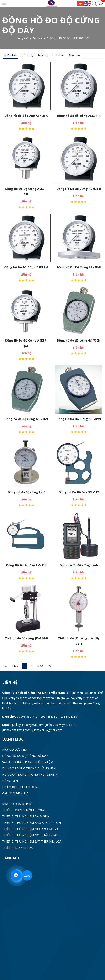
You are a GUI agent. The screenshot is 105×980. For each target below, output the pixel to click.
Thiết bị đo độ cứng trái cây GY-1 (79, 641)
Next (40, 666)
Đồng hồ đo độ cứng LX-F (26, 492)
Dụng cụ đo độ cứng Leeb (79, 565)
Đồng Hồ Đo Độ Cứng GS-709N (79, 419)
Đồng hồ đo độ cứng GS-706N (26, 419)
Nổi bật (43, 55)
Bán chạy (28, 55)
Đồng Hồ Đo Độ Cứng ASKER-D (79, 189)
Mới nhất (11, 55)
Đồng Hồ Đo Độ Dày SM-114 (26, 565)
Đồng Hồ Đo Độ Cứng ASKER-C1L (26, 191)
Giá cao (75, 55)
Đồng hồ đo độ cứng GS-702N (79, 340)
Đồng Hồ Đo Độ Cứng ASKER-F (79, 267)
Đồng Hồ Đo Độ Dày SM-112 (79, 492)
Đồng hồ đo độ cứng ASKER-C (26, 116)
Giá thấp (59, 55)
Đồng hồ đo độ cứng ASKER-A (79, 116)
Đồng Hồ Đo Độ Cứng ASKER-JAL (26, 343)
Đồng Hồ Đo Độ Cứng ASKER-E (26, 267)
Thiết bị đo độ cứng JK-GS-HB (26, 638)
